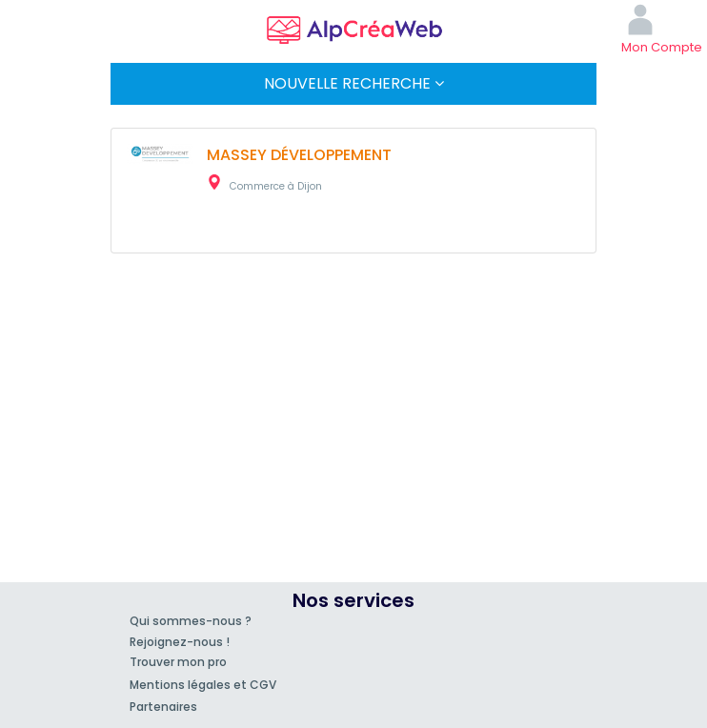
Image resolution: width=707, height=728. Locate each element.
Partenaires (163, 707)
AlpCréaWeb (353, 27)
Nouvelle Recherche (354, 83)
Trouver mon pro (178, 662)
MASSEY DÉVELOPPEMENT (299, 155)
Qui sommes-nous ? (191, 621)
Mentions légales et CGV (203, 685)
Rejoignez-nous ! (180, 642)
